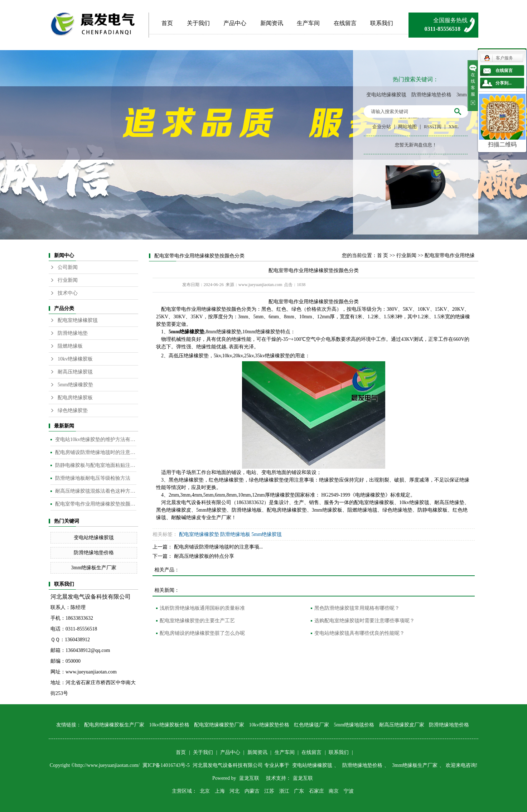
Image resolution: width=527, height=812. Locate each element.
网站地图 (407, 127)
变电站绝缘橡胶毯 (386, 95)
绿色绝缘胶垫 (73, 410)
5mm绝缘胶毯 (267, 534)
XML (454, 127)
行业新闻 (68, 280)
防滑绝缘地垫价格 (431, 95)
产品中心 (235, 23)
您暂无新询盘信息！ (416, 145)
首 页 (383, 255)
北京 (205, 791)
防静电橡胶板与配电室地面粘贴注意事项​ (96, 465)
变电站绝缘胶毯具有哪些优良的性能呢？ (359, 633)
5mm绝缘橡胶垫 (75, 385)
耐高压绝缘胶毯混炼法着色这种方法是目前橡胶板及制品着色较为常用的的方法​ (96, 491)
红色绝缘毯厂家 (311, 725)
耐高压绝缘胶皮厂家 (402, 725)
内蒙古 (252, 791)
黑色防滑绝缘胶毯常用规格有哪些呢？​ (357, 608)
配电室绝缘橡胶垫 (199, 534)
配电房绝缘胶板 (75, 398)
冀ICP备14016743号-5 (167, 765)
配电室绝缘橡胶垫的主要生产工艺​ (197, 621)
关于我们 (198, 23)
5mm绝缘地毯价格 (354, 725)
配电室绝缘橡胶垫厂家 (219, 725)
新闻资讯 (272, 23)
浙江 (284, 791)
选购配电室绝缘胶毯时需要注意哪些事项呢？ (364, 621)
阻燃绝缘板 (70, 346)
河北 (235, 791)
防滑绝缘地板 (235, 534)
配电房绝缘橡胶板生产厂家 (114, 725)
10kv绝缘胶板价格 (169, 725)
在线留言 (345, 23)
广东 (299, 791)
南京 (334, 791)
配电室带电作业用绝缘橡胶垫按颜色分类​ (96, 504)
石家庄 (316, 791)
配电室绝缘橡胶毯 (78, 320)
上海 (220, 791)
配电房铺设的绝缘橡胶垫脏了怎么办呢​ (202, 633)
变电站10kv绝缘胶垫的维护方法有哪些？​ (96, 439)
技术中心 (68, 293)
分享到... (504, 83)
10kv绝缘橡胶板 (75, 359)
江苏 (269, 791)
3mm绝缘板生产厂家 (94, 568)
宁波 (349, 791)
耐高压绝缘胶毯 (75, 372)
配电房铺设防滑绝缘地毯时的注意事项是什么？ (96, 452)
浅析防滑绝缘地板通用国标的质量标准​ (202, 608)
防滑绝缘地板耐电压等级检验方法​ (93, 478)
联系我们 (382, 23)
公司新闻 (68, 267)
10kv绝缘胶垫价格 (269, 725)
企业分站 (382, 127)
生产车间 (308, 23)
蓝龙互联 (249, 778)
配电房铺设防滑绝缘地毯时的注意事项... (219, 547)
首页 (167, 23)
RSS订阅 (433, 127)
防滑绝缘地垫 (73, 333)
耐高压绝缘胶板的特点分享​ (204, 556)
